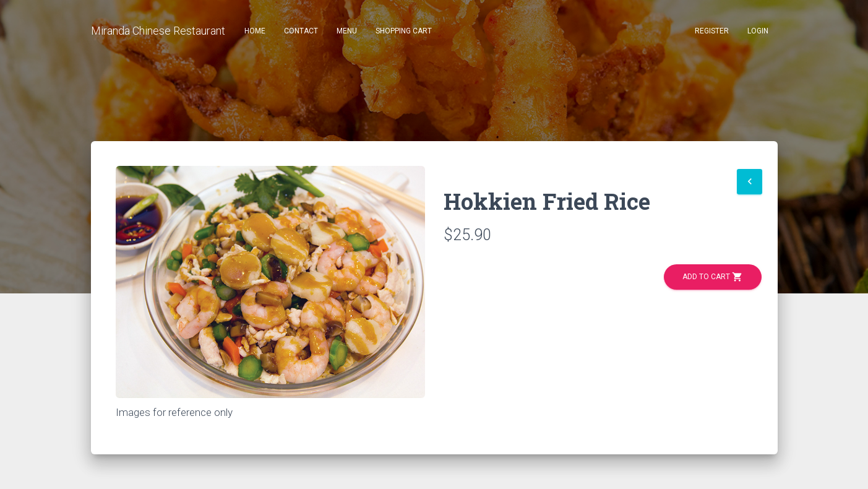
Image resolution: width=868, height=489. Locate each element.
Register (712, 31)
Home (255, 31)
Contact (301, 31)
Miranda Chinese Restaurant (158, 31)
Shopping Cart (404, 31)
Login (758, 31)
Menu (347, 31)
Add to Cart (713, 277)
